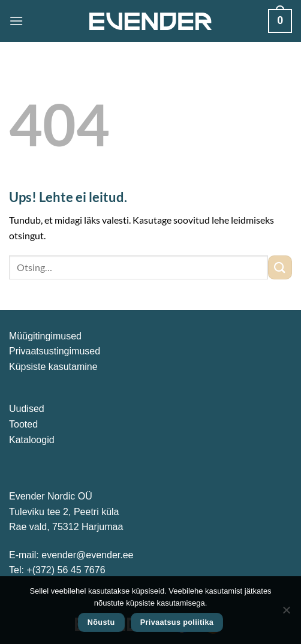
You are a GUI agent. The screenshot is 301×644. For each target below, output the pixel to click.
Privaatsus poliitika (177, 622)
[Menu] (16, 21)
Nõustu (101, 622)
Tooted (23, 424)
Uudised (27, 409)
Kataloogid (32, 440)
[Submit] (280, 267)
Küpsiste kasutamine (53, 367)
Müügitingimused (45, 336)
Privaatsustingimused (55, 351)
